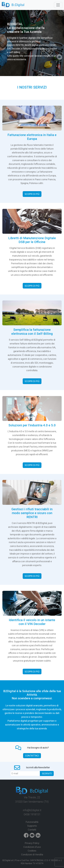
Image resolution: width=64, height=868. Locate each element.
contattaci (32, 756)
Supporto (32, 826)
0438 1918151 (32, 814)
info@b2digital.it (32, 810)
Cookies (32, 851)
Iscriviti (47, 774)
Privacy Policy (32, 843)
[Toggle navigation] (58, 5)
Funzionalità (32, 822)
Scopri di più (32, 194)
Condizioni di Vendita (32, 855)
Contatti (32, 830)
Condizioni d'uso (32, 847)
